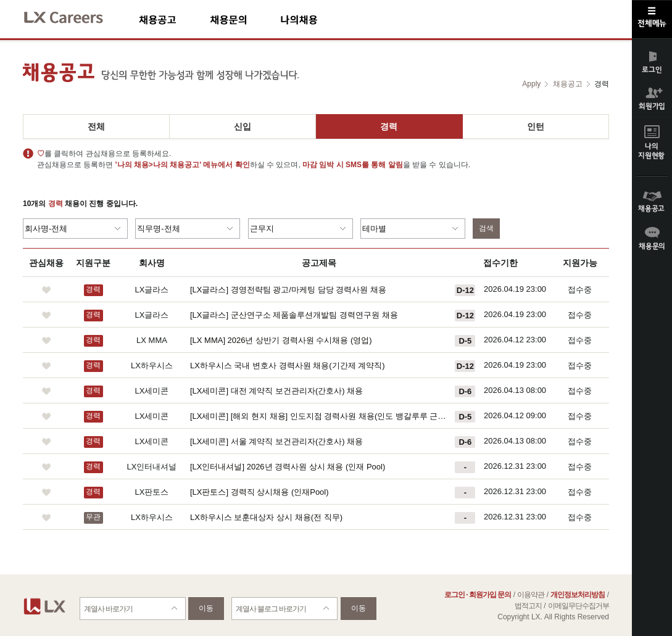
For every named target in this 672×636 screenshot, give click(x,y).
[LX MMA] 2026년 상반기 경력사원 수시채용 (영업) (281, 340)
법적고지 (528, 606)
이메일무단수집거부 (579, 606)
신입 (243, 126)
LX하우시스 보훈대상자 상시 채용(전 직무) (266, 517)
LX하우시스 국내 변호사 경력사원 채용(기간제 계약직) (288, 365)
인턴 (536, 126)
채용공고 (174, 19)
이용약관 (531, 595)
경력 (389, 126)
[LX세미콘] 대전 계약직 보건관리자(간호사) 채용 (276, 391)
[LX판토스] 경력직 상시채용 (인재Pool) (259, 492)
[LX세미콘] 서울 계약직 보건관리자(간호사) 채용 (276, 441)
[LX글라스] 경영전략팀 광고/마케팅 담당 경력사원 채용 (288, 290)
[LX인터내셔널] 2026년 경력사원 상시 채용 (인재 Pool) (288, 467)
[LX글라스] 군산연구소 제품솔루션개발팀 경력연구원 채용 (294, 315)
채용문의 (245, 19)
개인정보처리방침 (578, 595)
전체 (96, 126)
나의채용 (317, 19)
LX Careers (74, 16)
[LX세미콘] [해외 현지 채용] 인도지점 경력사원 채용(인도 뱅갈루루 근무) (319, 416)
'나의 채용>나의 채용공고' (158, 165)
